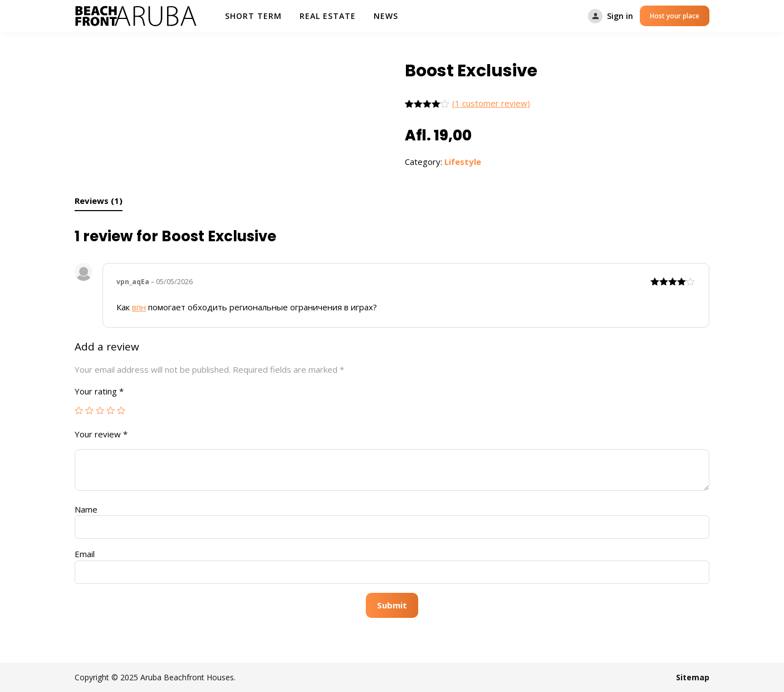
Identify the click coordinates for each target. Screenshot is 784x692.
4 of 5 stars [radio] (111, 410)
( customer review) (491, 103)
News (386, 16)
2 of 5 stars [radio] (89, 410)
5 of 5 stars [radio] (121, 410)
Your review (101, 434)
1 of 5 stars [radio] (79, 410)
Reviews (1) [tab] (99, 201)
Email (85, 554)
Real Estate (328, 16)
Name (86, 509)
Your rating (99, 391)
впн (139, 307)
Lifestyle (463, 162)
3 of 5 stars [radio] (100, 410)
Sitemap (693, 677)
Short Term (253, 16)
